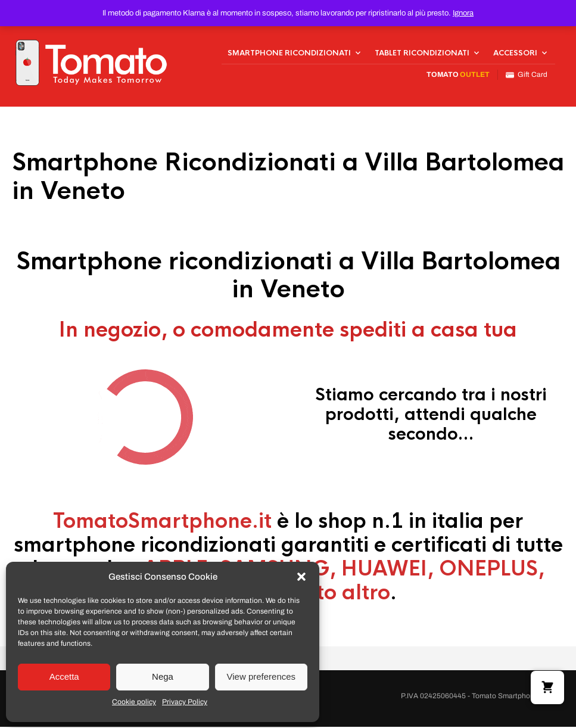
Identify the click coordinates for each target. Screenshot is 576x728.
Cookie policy (134, 702)
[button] (301, 577)
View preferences (261, 676)
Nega (163, 676)
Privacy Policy (185, 702)
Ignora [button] (463, 13)
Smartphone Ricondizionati (289, 54)
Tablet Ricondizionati (422, 54)
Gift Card (527, 75)
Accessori (515, 54)
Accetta (64, 676)
